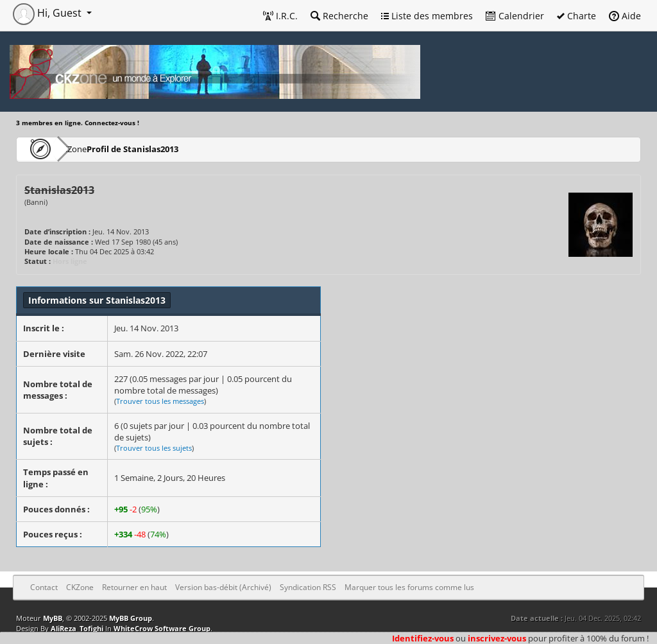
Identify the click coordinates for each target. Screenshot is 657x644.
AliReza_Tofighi (77, 628)
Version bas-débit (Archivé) (223, 587)
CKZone (90, 149)
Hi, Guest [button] (48, 13)
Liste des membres (427, 16)
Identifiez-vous (423, 638)
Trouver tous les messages (160, 401)
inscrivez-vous (497, 638)
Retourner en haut (134, 587)
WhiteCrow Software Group (162, 628)
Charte (576, 16)
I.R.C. (280, 16)
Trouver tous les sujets (154, 448)
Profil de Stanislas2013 (170, 149)
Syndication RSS (308, 587)
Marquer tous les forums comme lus (409, 587)
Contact (44, 587)
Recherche (339, 16)
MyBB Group (131, 618)
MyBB (53, 618)
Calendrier (515, 16)
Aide (625, 16)
